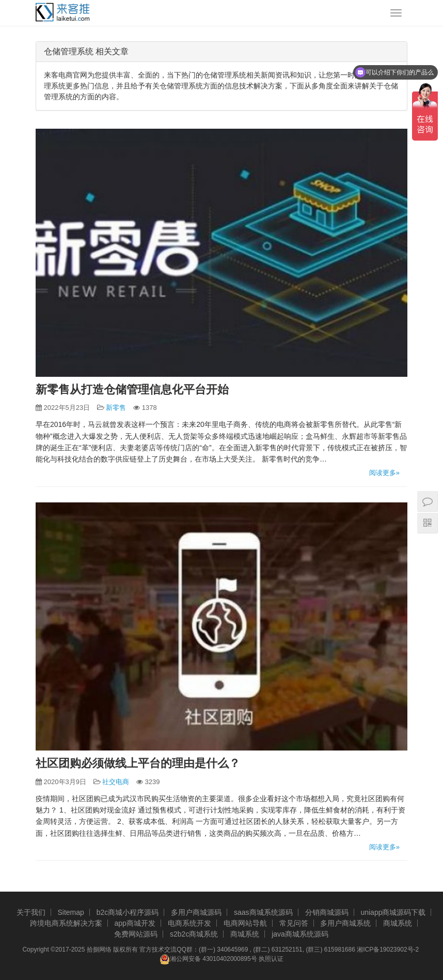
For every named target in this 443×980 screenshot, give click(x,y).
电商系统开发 (189, 923)
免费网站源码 (136, 934)
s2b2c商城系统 (194, 934)
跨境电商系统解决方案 (66, 923)
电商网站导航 (245, 923)
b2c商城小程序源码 (128, 912)
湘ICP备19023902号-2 (388, 950)
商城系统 (398, 923)
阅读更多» (384, 473)
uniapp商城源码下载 (393, 912)
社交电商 (116, 782)
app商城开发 (135, 923)
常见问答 (294, 923)
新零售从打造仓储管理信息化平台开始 (132, 389)
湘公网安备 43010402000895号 (208, 959)
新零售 (116, 408)
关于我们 (31, 912)
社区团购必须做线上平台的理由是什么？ (138, 763)
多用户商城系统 (345, 923)
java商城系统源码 (300, 934)
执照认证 (271, 959)
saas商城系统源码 (263, 912)
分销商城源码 (327, 912)
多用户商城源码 (196, 912)
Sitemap (70, 912)
